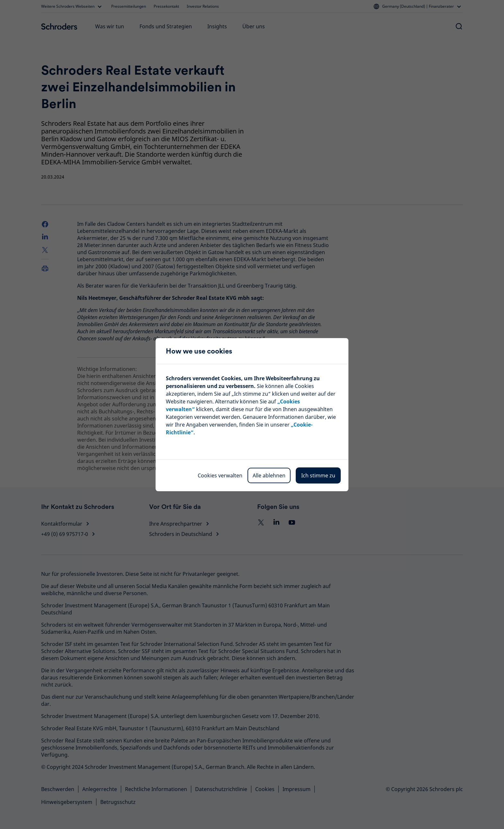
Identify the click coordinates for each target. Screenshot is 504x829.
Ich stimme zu (318, 475)
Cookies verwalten (220, 475)
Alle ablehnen (269, 475)
